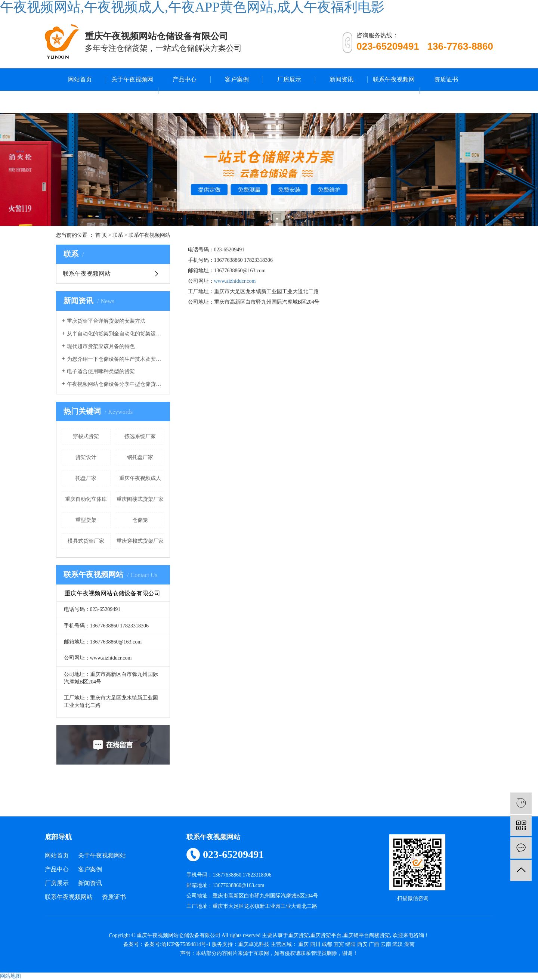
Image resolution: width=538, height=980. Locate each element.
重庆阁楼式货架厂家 (140, 499)
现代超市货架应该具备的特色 (101, 346)
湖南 (409, 944)
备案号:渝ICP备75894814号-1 (177, 944)
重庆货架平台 (326, 935)
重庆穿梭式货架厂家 (140, 541)
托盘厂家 (86, 478)
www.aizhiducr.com (235, 281)
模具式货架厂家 (86, 541)
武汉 (398, 944)
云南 (386, 944)
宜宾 (339, 944)
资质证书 (446, 79)
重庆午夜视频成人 (140, 478)
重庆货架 (299, 935)
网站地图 (10, 976)
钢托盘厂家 (140, 457)
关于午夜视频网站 (132, 91)
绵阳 (350, 944)
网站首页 (80, 79)
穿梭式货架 (86, 436)
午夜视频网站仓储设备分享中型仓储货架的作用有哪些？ (116, 384)
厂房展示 (289, 79)
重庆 (303, 944)
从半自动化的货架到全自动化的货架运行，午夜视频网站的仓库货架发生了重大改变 (116, 334)
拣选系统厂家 (140, 436)
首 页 (101, 235)
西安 (362, 944)
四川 (315, 944)
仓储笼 (140, 520)
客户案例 (237, 79)
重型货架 (86, 520)
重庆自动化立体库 (86, 499)
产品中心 (185, 79)
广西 (374, 944)
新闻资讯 (341, 79)
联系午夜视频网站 (394, 91)
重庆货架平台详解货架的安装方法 (106, 321)
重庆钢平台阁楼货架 (367, 935)
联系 (118, 235)
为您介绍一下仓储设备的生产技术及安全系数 (116, 359)
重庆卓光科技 (254, 944)
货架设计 (86, 457)
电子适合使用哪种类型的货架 (101, 371)
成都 (327, 944)
